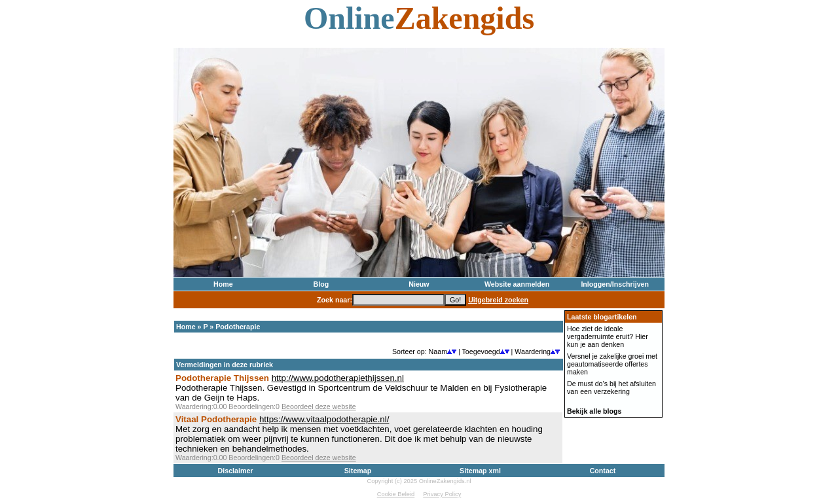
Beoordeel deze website (319, 406)
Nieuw (419, 284)
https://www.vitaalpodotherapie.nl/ (324, 419)
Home (223, 284)
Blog (321, 284)
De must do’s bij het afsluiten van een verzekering (611, 387)
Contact (603, 471)
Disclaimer (236, 471)
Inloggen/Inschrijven (615, 284)
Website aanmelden (517, 284)
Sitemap (358, 471)
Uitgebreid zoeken (498, 300)
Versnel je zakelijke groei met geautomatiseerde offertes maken (612, 364)
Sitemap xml (480, 471)
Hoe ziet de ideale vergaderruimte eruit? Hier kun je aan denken (608, 336)
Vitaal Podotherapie (216, 419)
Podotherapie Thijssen (222, 378)
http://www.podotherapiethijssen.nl (338, 378)
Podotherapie (238, 327)
